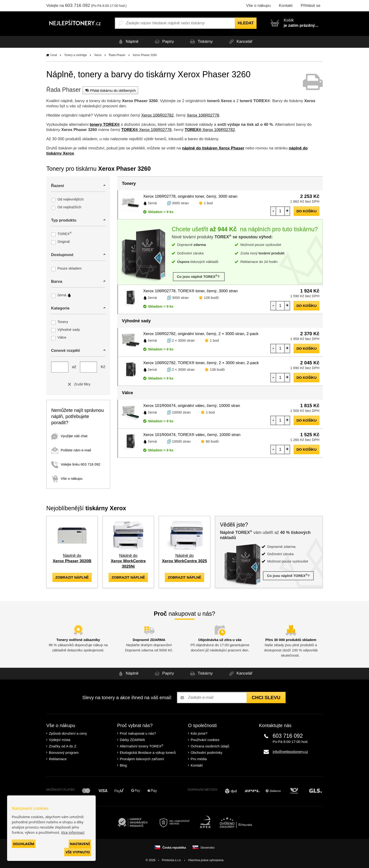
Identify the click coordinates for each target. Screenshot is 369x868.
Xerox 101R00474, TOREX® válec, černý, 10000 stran (192, 435)
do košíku (307, 211)
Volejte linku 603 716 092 (76, 464)
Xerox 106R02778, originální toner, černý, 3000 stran (190, 196)
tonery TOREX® (105, 124)
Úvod (54, 55)
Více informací (73, 832)
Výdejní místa (60, 739)
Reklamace (58, 759)
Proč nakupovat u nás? (138, 733)
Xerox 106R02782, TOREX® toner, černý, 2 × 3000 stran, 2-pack (201, 363)
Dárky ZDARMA (132, 739)
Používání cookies (205, 739)
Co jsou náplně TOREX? (199, 276)
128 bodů (211, 298)
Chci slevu (266, 697)
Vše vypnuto (78, 852)
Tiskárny (202, 42)
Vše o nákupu (258, 6)
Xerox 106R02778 (203, 115)
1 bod (208, 203)
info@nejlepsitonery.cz (290, 751)
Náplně (125, 42)
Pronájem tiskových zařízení (142, 759)
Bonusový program (64, 752)
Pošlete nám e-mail (71, 450)
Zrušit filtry (78, 384)
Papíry (163, 42)
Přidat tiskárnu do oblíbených (110, 90)
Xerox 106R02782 (157, 115)
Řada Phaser (117, 55)
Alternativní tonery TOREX (143, 746)
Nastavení (80, 844)
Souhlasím (24, 844)
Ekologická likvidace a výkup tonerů (148, 752)
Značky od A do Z (63, 746)
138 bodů (217, 369)
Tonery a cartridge (76, 55)
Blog (123, 765)
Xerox (98, 55)
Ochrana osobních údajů (210, 746)
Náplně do (128, 561)
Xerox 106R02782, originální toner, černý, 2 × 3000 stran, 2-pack (201, 334)
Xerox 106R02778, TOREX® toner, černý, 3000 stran (190, 291)
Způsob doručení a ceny (68, 733)
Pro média (199, 759)
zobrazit (72, 577)
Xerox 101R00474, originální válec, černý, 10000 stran (192, 406)
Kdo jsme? (199, 733)
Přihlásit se (311, 6)
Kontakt (286, 6)
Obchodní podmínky (206, 752)
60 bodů (212, 441)
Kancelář (243, 42)
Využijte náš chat (69, 436)
